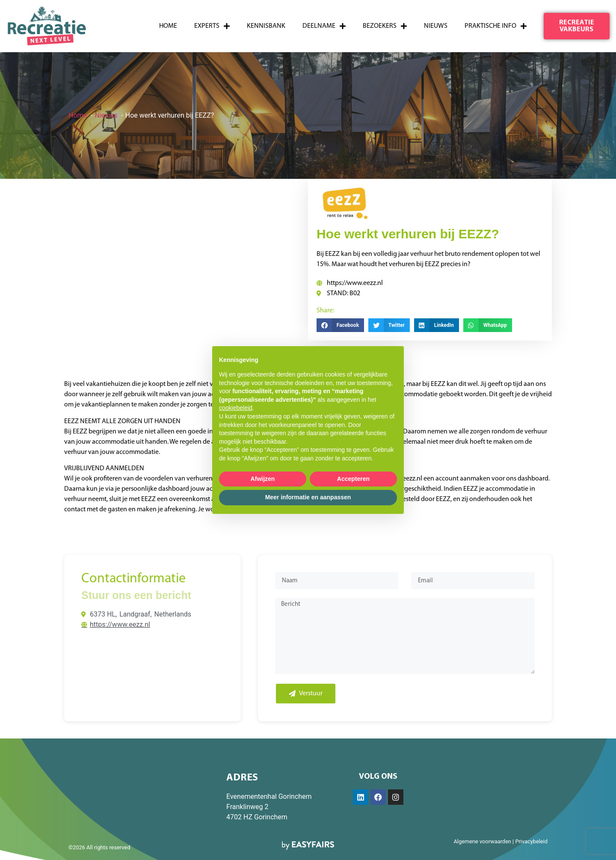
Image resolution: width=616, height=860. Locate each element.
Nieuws (436, 26)
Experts (212, 26)
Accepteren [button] (353, 479)
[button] (577, 26)
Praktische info (496, 26)
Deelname (324, 26)
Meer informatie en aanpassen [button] (308, 497)
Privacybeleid (531, 841)
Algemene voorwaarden (482, 841)
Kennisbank (266, 26)
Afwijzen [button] (263, 479)
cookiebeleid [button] (236, 408)
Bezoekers (385, 26)
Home (168, 26)
